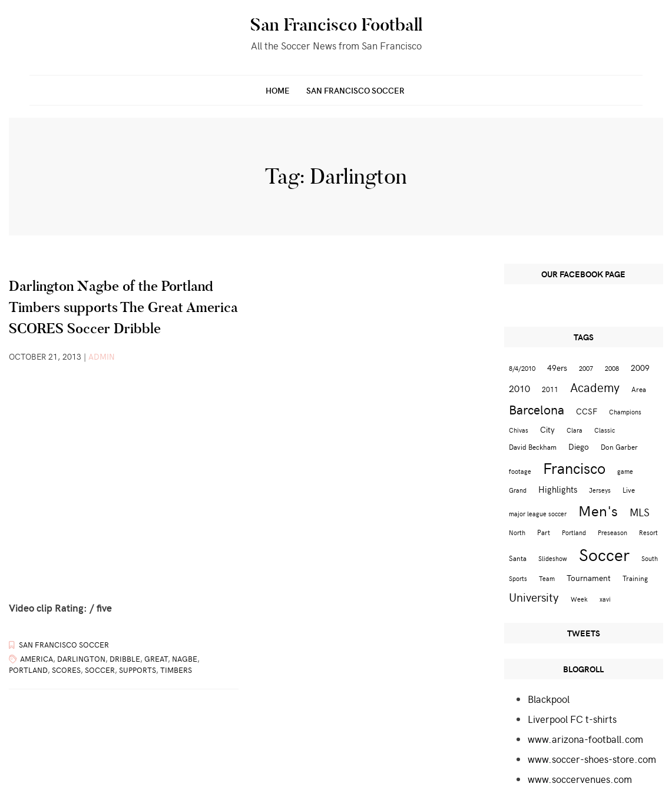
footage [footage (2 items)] (520, 471)
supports (138, 670)
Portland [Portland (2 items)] (574, 532)
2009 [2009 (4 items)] (640, 368)
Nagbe (185, 659)
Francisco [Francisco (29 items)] (574, 468)
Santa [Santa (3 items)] (518, 558)
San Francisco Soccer (355, 90)
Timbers (176, 670)
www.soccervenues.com (580, 779)
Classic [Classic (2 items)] (605, 430)
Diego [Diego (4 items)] (579, 447)
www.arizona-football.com (585, 739)
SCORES (66, 670)
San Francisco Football (336, 25)
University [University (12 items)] (534, 597)
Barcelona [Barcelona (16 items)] (537, 409)
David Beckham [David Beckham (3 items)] (533, 447)
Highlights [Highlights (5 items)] (558, 489)
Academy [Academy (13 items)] (595, 387)
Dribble (125, 659)
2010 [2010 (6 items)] (519, 388)
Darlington (81, 659)
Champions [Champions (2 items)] (625, 412)
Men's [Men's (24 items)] (598, 510)
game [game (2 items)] (625, 471)
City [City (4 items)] (547, 429)
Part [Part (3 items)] (544, 532)
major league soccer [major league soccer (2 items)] (538, 514)
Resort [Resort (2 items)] (648, 532)
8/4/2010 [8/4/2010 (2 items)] (522, 368)
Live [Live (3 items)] (629, 489)
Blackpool (549, 699)
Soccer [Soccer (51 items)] (604, 554)
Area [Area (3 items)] (639, 389)
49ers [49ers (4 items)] (557, 368)
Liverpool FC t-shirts (572, 719)
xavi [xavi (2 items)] (605, 599)
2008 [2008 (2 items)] (612, 368)
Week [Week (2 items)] (579, 599)
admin (102, 356)
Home (278, 90)
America (37, 659)
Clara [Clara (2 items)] (575, 430)
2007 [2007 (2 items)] (586, 368)
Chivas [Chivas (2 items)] (519, 430)
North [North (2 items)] (517, 532)
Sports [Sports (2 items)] (518, 578)
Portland (28, 670)
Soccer (100, 670)
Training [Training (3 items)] (635, 578)
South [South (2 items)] (650, 558)
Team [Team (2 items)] (547, 578)
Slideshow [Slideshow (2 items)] (553, 558)
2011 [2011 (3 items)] (550, 389)
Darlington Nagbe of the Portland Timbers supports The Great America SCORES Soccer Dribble (123, 307)
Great (156, 659)
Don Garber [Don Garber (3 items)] (619, 447)
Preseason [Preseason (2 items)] (613, 532)
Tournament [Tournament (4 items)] (589, 578)
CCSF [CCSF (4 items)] (587, 411)
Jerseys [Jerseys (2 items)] (600, 490)
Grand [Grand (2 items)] (518, 490)
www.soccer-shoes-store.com (592, 759)
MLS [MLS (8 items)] (640, 512)
